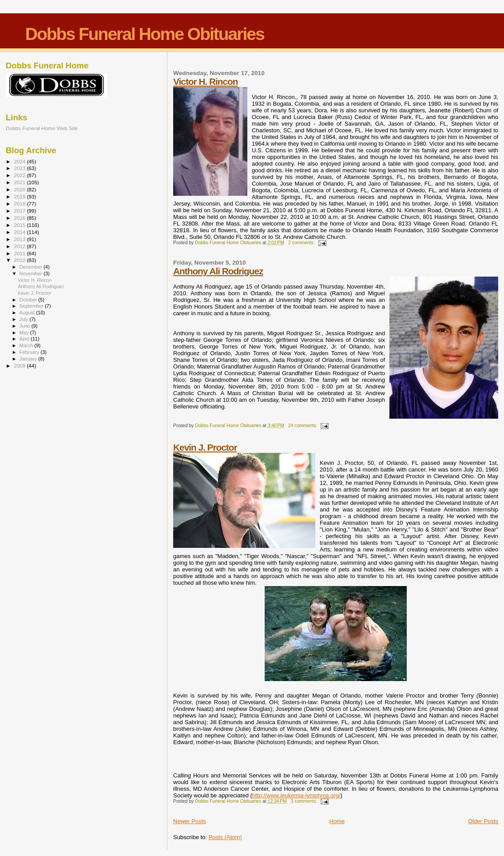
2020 (20, 189)
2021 (20, 182)
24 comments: (303, 426)
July (25, 319)
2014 (20, 232)
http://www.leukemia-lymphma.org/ (296, 795)
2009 (20, 366)
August (28, 313)
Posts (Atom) (225, 837)
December (32, 267)
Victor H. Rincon (205, 81)
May (25, 333)
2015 (20, 225)
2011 (20, 253)
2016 (20, 218)
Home (337, 821)
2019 (20, 196)
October (29, 300)
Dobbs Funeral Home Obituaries (145, 34)
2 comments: (302, 243)
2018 (20, 204)
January (29, 359)
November (32, 273)
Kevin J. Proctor (205, 447)
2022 (20, 175)
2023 (20, 168)
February (30, 352)
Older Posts (483, 821)
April (25, 339)
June (26, 326)
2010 (20, 260)
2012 (20, 246)
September (32, 306)
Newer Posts (190, 821)
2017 (20, 211)
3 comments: (305, 801)
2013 (20, 239)
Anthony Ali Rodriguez (218, 271)
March (27, 345)
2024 (20, 161)
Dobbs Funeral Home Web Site (42, 128)
